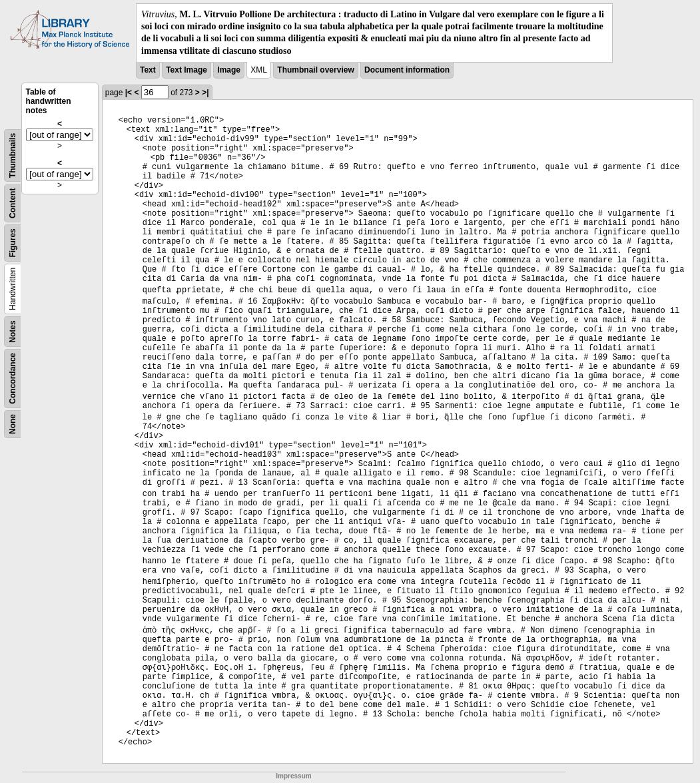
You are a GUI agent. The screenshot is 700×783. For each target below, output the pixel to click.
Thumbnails (13, 155)
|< (129, 93)
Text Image (186, 70)
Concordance (13, 379)
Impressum (293, 776)
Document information (407, 70)
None (13, 424)
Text (148, 70)
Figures (13, 243)
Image (229, 70)
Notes (13, 331)
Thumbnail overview (315, 70)
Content (13, 203)
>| (205, 93)
